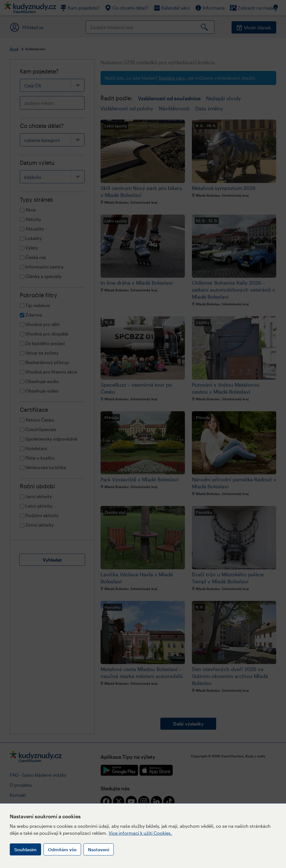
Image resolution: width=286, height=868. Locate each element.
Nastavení (99, 849)
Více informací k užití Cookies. (140, 833)
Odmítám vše (62, 849)
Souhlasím (25, 849)
